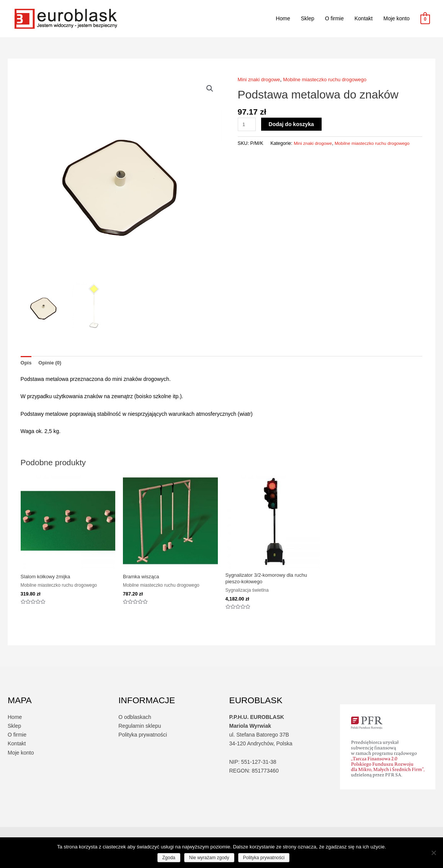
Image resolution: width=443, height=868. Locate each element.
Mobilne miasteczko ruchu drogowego (331, 79)
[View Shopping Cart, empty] (425, 19)
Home (283, 18)
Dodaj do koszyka (293, 124)
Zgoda (169, 858)
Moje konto (396, 18)
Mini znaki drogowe (261, 79)
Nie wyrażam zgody (209, 858)
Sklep (308, 18)
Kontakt (364, 18)
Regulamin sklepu (140, 729)
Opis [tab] (27, 363)
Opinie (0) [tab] (52, 363)
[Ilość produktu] (248, 124)
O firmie (334, 18)
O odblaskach (135, 720)
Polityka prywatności (143, 737)
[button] (209, 89)
